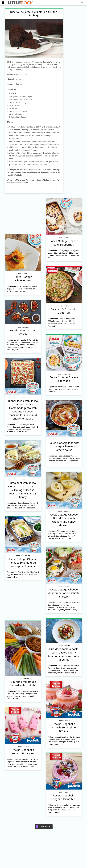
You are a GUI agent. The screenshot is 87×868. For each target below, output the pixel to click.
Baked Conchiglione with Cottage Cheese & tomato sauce (64, 446)
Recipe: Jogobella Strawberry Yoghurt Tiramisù (64, 727)
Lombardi (25, 327)
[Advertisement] (23, 214)
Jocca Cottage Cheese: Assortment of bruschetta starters (64, 593)
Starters (66, 586)
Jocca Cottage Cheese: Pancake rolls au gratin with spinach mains (23, 563)
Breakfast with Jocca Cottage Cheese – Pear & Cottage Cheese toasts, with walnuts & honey (23, 490)
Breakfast (67, 374)
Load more (43, 827)
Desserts (67, 511)
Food (60, 238)
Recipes (66, 238)
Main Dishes (25, 556)
